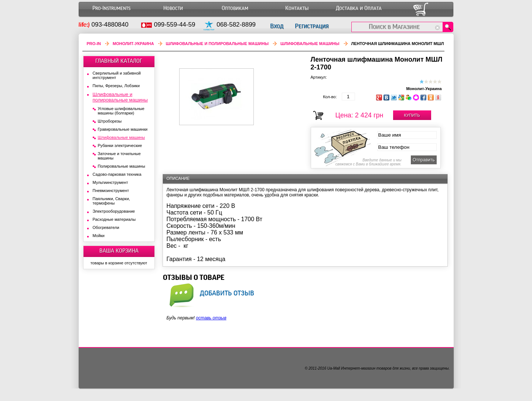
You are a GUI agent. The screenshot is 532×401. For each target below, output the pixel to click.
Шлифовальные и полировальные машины (217, 44)
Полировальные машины (122, 166)
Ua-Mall (334, 368)
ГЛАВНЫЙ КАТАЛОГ (119, 61)
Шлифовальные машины (310, 44)
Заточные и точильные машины (119, 156)
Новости (173, 8)
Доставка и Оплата (359, 8)
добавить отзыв (227, 293)
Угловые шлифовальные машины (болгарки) (121, 111)
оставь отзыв (211, 318)
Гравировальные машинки (123, 129)
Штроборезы (110, 121)
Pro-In (94, 44)
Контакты (297, 8)
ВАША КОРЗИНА (119, 251)
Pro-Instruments (111, 8)
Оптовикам (235, 8)
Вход (277, 26)
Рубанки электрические (120, 145)
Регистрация (312, 26)
